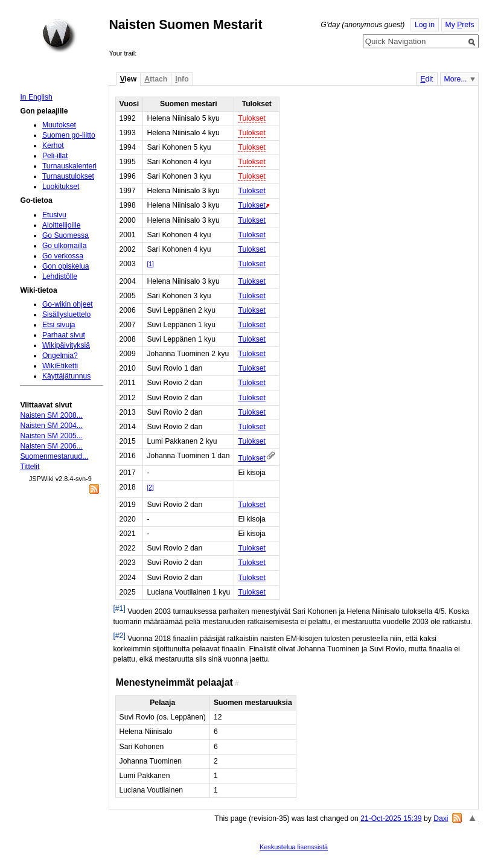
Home (59, 36)
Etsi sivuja (59, 325)
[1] (150, 264)
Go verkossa (63, 256)
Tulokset (252, 118)
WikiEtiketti (60, 366)
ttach (156, 79)
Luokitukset (61, 187)
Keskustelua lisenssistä (294, 847)
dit (426, 79)
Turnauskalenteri (69, 166)
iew (128, 79)
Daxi (441, 819)
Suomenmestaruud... (54, 456)
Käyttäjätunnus (66, 376)
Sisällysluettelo (66, 314)
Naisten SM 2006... (51, 446)
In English (36, 97)
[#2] (119, 636)
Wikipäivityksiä (66, 345)
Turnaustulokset (68, 176)
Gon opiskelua (66, 266)
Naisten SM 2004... (51, 426)
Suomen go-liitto (69, 135)
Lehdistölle (60, 276)
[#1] (119, 608)
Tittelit (30, 467)
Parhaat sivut (64, 335)
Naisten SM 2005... (51, 436)
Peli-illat (55, 156)
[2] (150, 487)
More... (456, 79)
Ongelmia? (60, 356)
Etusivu (54, 215)
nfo (182, 79)
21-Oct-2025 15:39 (391, 819)
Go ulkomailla (65, 246)
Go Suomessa (65, 235)
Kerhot (53, 145)
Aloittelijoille (62, 225)
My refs (460, 25)
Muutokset (59, 125)
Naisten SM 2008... (51, 415)
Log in (425, 25)
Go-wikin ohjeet (68, 304)
